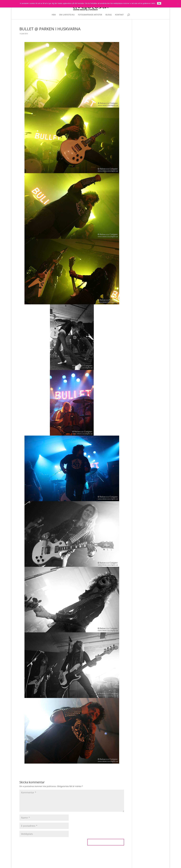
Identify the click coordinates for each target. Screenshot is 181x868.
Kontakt (119, 15)
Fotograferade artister (90, 15)
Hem (54, 15)
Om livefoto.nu (67, 15)
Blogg (109, 15)
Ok (159, 3)
